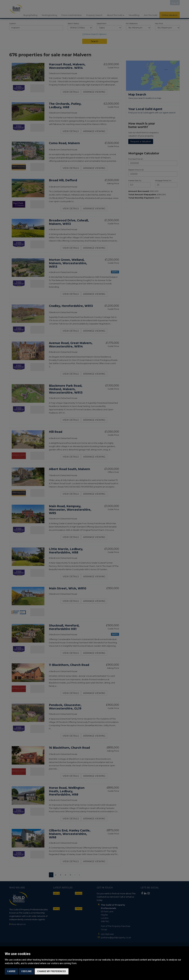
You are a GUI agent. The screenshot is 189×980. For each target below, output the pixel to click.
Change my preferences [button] (52, 971)
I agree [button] (11, 971)
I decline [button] (26, 971)
